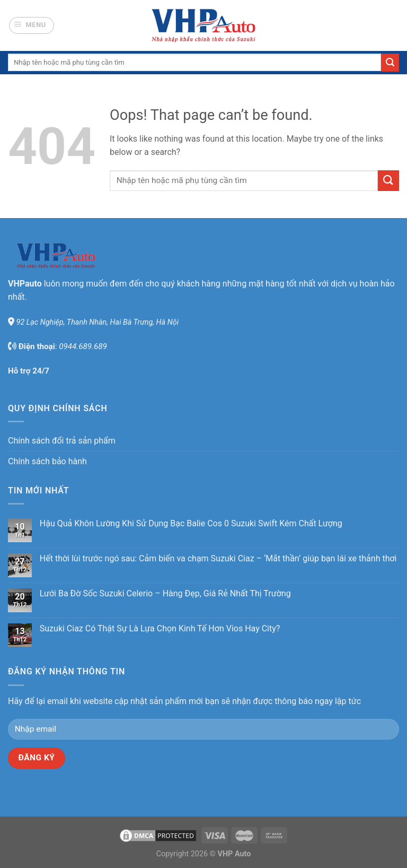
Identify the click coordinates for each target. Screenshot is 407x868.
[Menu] (32, 25)
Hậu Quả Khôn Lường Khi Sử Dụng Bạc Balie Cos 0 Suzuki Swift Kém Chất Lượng (191, 523)
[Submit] (390, 63)
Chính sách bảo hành (47, 461)
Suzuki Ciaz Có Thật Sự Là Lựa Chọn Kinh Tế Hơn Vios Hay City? (160, 628)
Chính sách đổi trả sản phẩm (62, 441)
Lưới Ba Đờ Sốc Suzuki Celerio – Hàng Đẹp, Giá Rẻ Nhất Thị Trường (165, 593)
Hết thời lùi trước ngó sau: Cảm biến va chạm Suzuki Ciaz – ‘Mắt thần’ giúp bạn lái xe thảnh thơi (218, 558)
